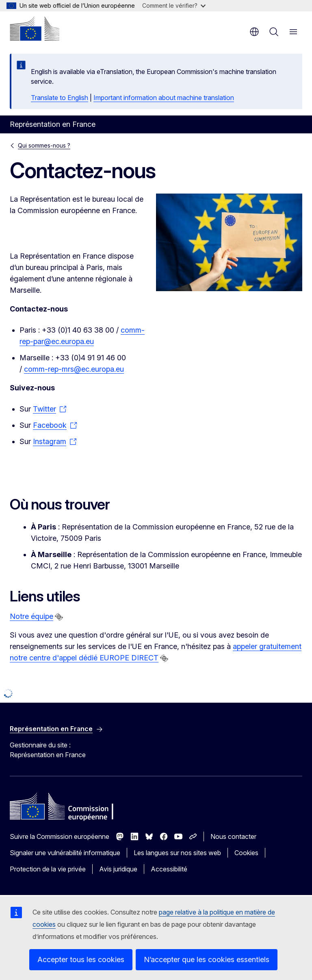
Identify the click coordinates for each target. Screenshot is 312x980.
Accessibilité (169, 869)
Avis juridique (118, 869)
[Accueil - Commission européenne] (35, 28)
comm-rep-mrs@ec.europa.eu (74, 369)
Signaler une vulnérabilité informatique (65, 853)
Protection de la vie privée (48, 869)
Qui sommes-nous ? (44, 145)
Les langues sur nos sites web (177, 853)
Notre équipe (31, 616)
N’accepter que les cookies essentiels (207, 959)
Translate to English (60, 98)
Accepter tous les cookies (81, 959)
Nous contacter (233, 836)
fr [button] (254, 32)
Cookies (246, 853)
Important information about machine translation (164, 98)
